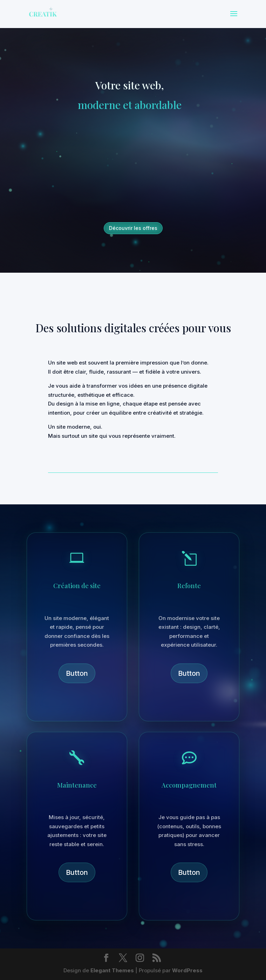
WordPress (187, 970)
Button (77, 673)
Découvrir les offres (133, 228)
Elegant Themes (112, 970)
